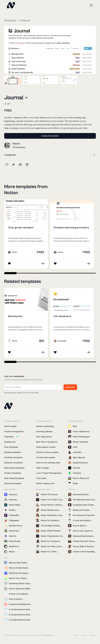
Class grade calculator (21, 228)
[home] (11, 5)
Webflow (49, 635)
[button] (91, 5)
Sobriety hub (15, 316)
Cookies (93, 635)
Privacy (84, 635)
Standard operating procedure (71, 228)
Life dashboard (62, 316)
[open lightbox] (50, 50)
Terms (77, 635)
